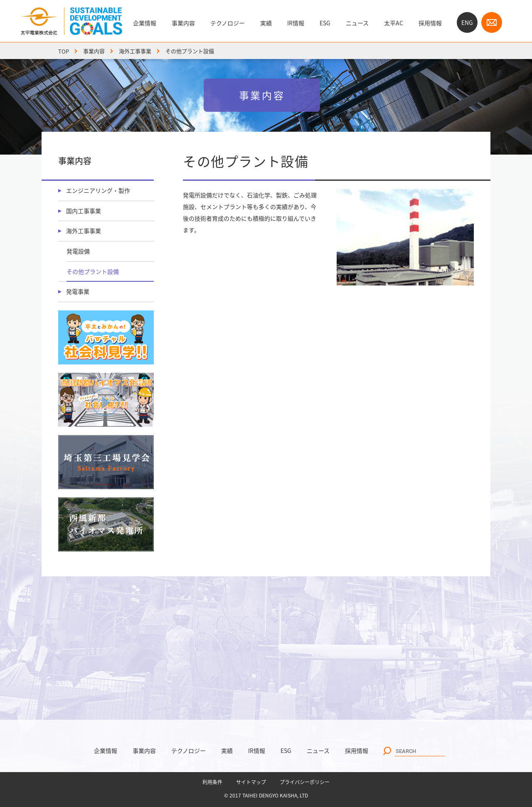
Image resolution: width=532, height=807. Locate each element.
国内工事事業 (84, 211)
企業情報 (145, 23)
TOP (64, 51)
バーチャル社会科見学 (106, 337)
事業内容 (183, 23)
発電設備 (78, 251)
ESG (325, 23)
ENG (467, 22)
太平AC (394, 23)
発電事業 (78, 291)
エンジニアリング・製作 (98, 190)
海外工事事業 (135, 51)
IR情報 (296, 23)
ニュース (357, 23)
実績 (266, 23)
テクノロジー (228, 23)
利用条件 (212, 782)
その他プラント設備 (93, 271)
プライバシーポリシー (305, 782)
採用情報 (430, 23)
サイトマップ (251, 782)
